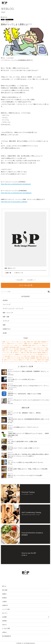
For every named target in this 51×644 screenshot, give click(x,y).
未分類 (5, 333)
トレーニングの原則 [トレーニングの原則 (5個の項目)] (25, 347)
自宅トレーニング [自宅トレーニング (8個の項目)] (37, 345)
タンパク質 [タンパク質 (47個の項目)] (16, 342)
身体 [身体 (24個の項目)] (36, 342)
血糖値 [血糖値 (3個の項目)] (17, 354)
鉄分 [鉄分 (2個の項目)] (43, 360)
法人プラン (5, 612)
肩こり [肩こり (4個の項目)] (22, 351)
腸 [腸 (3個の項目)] (6, 356)
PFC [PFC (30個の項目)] (32, 342)
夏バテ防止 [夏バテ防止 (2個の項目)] (28, 356)
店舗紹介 (4, 593)
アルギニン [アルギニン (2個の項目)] (41, 362)
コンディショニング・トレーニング (13, 308)
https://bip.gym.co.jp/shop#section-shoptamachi (16, 184)
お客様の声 (5, 604)
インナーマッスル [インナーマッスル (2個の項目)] (19, 356)
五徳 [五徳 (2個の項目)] (19, 358)
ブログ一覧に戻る (25, 285)
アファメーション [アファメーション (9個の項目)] (44, 344)
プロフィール (18, 273)
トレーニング (7, 304)
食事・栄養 (6, 317)
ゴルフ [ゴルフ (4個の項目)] (11, 349)
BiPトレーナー (9, 20)
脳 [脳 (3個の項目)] (31, 353)
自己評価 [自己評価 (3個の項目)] (40, 354)
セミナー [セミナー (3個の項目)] (12, 354)
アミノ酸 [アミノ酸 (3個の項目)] (10, 353)
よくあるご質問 (6, 627)
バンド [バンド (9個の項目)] (4, 345)
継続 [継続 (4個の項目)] (35, 349)
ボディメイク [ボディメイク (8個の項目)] (19, 345)
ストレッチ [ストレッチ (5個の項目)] (40, 347)
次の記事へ (31, 280)
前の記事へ (20, 280)
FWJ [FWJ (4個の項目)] (4, 351)
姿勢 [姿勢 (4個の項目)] (15, 351)
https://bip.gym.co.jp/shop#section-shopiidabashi (16, 193)
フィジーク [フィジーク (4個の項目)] (30, 349)
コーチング (6, 321)
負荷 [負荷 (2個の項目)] (41, 356)
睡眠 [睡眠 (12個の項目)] (26, 344)
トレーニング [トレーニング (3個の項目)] (34, 354)
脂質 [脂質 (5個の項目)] (4, 349)
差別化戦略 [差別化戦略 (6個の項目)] (13, 347)
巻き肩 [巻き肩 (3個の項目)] (35, 353)
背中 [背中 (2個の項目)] (28, 360)
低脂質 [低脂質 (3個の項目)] (44, 353)
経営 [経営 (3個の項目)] (28, 353)
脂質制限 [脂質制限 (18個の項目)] (44, 342)
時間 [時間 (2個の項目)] (38, 358)
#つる (3, 22)
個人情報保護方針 (7, 635)
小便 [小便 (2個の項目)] (46, 362)
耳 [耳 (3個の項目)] (40, 351)
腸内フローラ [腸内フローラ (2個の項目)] (23, 360)
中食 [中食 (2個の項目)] (37, 356)
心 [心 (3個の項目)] (25, 353)
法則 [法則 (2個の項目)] (41, 358)
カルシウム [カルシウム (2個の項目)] (31, 362)
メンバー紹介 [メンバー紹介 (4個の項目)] (10, 351)
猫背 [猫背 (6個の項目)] (18, 347)
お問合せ (4, 631)
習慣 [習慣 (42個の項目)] (29, 342)
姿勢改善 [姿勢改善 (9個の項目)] (36, 344)
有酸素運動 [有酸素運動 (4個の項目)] (23, 349)
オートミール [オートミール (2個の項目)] (8, 362)
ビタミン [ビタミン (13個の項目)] (21, 344)
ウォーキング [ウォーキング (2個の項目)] (16, 362)
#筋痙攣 (7, 22)
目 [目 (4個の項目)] (18, 351)
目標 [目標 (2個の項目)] (5, 360)
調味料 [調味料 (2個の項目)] (39, 360)
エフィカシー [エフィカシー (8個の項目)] (11, 345)
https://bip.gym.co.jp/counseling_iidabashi (14, 202)
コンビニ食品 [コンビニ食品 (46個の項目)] (23, 342)
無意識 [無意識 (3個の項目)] (39, 353)
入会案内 (4, 601)
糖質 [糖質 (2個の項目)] (9, 358)
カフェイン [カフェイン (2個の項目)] (33, 360)
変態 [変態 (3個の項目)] (22, 353)
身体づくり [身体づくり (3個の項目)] (11, 356)
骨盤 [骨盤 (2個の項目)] (36, 362)
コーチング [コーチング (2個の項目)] (11, 360)
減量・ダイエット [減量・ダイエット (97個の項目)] (7, 342)
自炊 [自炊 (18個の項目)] (9, 344)
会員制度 (4, 620)
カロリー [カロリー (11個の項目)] (31, 344)
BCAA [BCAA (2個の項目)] (45, 358)
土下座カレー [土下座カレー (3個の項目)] (17, 353)
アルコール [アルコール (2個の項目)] (14, 358)
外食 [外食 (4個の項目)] (7, 349)
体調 (3, 20)
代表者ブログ (7, 329)
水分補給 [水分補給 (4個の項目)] (17, 349)
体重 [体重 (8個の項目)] (30, 345)
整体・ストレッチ (8, 313)
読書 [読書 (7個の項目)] (44, 345)
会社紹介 (5, 300)
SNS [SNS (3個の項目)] (43, 351)
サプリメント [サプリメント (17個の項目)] (14, 344)
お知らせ (4, 624)
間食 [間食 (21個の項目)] (39, 342)
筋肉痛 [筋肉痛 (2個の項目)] (33, 356)
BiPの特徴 (5, 589)
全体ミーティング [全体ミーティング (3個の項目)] (34, 351)
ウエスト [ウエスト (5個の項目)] (46, 347)
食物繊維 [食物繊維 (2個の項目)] (33, 358)
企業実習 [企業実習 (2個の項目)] (27, 358)
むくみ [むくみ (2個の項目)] (16, 360)
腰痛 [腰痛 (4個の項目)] (47, 349)
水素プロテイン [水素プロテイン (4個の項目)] (41, 349)
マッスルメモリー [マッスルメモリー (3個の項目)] (25, 354)
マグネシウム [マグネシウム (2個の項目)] (23, 362)
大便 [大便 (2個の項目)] (23, 358)
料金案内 (4, 597)
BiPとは (4, 585)
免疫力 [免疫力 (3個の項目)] (26, 351)
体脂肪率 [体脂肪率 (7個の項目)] (7, 347)
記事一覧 (8, 273)
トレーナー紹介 (6, 608)
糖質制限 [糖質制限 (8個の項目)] (25, 345)
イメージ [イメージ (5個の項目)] (34, 347)
